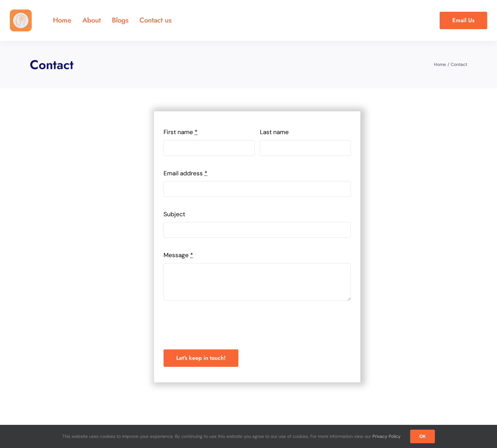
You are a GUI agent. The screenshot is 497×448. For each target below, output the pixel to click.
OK (423, 436)
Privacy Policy (387, 436)
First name (181, 132)
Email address (185, 173)
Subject (174, 214)
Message (178, 255)
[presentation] (212, 325)
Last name (274, 132)
